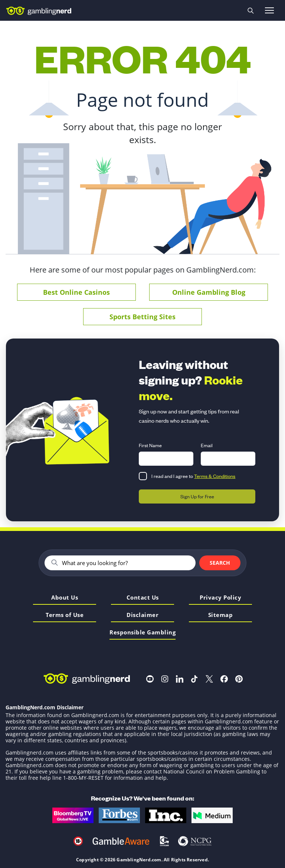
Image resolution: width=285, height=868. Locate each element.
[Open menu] (269, 10)
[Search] (126, 563)
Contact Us (143, 598)
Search (220, 563)
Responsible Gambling (142, 633)
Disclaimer (142, 615)
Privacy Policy (220, 598)
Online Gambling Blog (209, 292)
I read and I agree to (193, 476)
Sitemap (221, 615)
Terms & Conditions (215, 476)
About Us (65, 598)
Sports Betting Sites (142, 317)
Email (207, 445)
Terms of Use (65, 615)
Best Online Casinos (76, 292)
